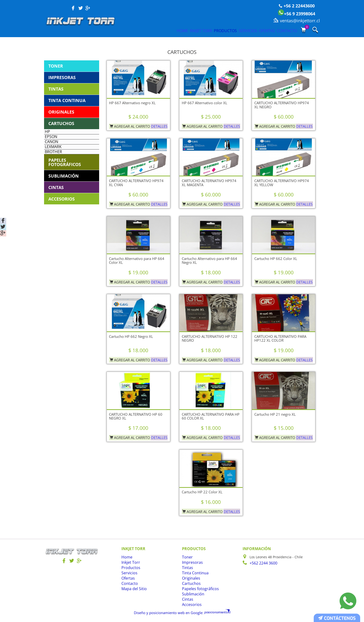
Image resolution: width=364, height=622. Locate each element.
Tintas (187, 568)
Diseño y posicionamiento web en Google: (171, 612)
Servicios (229, 30)
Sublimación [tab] (64, 192)
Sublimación (192, 594)
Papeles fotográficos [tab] (65, 179)
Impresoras (191, 562)
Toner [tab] (56, 66)
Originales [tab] (61, 112)
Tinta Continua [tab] (67, 100)
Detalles (158, 125)
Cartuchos (190, 584)
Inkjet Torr (164, 30)
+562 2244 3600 (262, 563)
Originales (190, 578)
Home (137, 30)
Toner (187, 557)
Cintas (187, 599)
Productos (198, 30)
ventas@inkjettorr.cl (297, 21)
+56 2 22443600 (297, 6)
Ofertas (257, 30)
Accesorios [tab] (62, 215)
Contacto (286, 30)
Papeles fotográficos (198, 589)
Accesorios (191, 605)
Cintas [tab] (56, 204)
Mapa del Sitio (133, 589)
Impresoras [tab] (62, 77)
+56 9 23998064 (297, 14)
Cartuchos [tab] (61, 123)
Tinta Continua (194, 573)
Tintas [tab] (56, 89)
